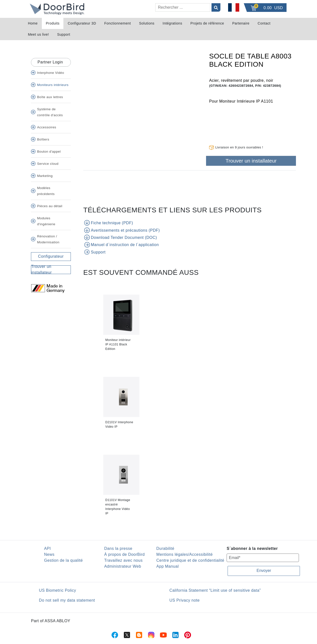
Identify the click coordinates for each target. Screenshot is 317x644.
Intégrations (172, 23)
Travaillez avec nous (123, 560)
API (47, 548)
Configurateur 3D (82, 23)
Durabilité (165, 548)
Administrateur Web (123, 566)
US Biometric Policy (57, 590)
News (49, 554)
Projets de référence (207, 23)
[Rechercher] (183, 7)
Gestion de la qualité (63, 560)
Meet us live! (39, 34)
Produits (53, 23)
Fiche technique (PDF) (109, 223)
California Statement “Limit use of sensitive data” (215, 590)
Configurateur (51, 256)
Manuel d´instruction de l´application (122, 245)
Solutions (147, 23)
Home (33, 23)
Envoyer (264, 571)
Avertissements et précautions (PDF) (122, 230)
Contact (264, 23)
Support (64, 34)
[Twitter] (33, 296)
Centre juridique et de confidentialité (190, 560)
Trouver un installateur (251, 161)
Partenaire (241, 23)
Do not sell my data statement (67, 600)
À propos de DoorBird (125, 554)
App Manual (167, 566)
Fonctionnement (118, 23)
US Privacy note (185, 600)
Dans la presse (118, 548)
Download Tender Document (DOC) (121, 237)
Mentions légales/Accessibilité (185, 554)
